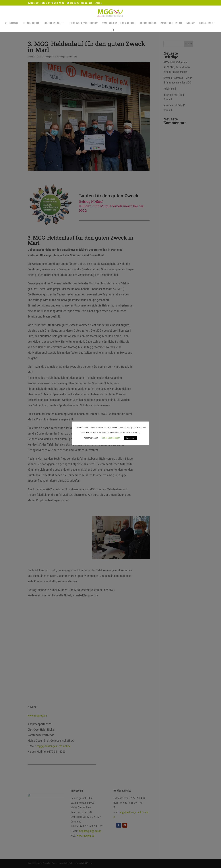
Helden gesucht (32, 23)
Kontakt (191, 23)
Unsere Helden (148, 23)
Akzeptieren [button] (130, 438)
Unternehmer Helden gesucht (119, 23)
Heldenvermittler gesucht (84, 23)
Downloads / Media (172, 23)
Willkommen (12, 23)
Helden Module (53, 23)
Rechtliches (206, 23)
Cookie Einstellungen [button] (111, 438)
